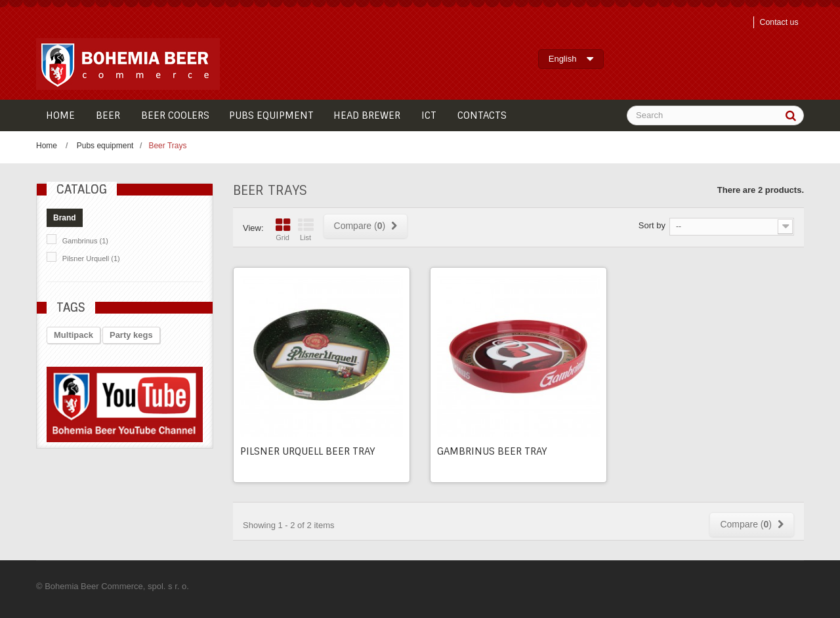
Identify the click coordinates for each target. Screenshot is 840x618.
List (306, 230)
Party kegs (131, 335)
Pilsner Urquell (91, 258)
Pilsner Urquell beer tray (308, 451)
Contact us (777, 22)
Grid (283, 230)
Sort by (652, 225)
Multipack (73, 335)
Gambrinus (85, 241)
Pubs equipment (105, 146)
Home (47, 146)
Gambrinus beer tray (492, 451)
